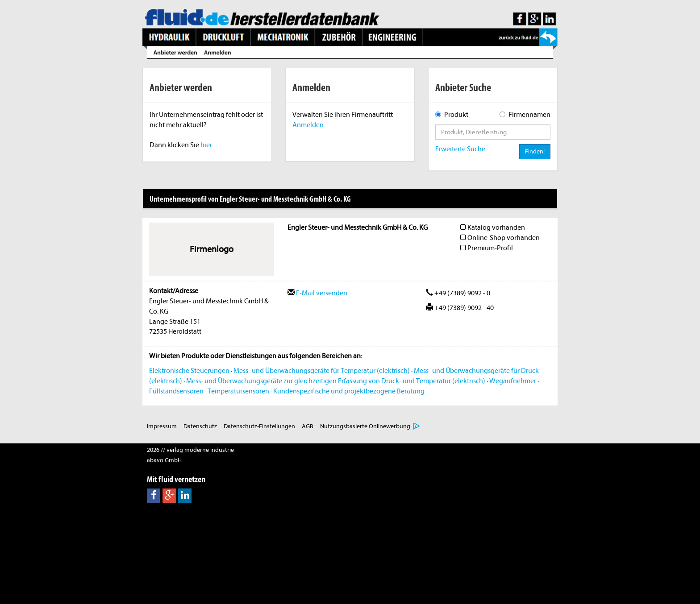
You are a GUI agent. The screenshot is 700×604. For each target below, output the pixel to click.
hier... (208, 145)
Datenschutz (200, 426)
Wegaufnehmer (513, 381)
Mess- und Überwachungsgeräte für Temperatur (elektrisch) (322, 371)
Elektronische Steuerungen (189, 371)
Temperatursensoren (238, 391)
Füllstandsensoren (176, 391)
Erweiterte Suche (460, 149)
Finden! (535, 151)
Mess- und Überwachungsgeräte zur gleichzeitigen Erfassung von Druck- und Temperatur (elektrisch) (336, 381)
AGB (308, 426)
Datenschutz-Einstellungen (259, 426)
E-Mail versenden (317, 293)
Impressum (162, 426)
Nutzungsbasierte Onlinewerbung (365, 426)
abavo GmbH (164, 460)
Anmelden (308, 125)
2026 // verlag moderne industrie (190, 450)
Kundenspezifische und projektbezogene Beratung (349, 391)
